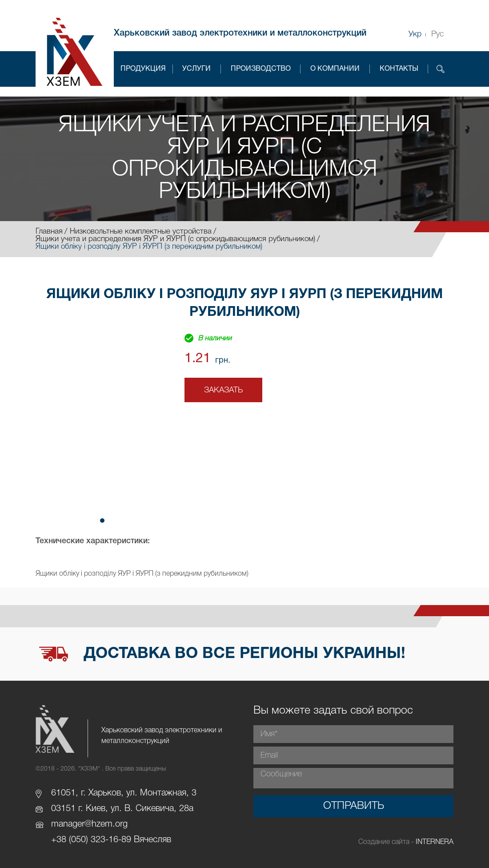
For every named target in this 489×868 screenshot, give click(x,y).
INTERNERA (435, 842)
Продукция (143, 69)
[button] (102, 521)
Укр (415, 34)
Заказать (223, 390)
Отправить (354, 806)
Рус (437, 34)
